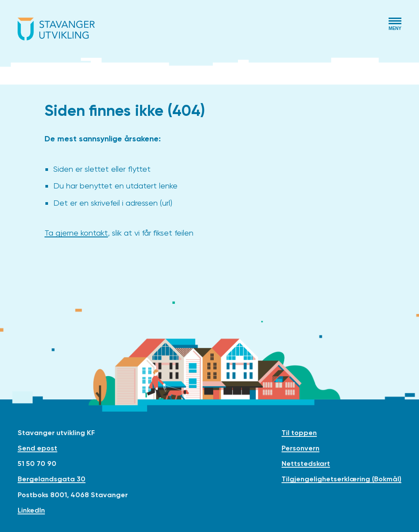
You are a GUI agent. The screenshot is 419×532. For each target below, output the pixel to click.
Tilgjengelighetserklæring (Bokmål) (341, 479)
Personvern (300, 448)
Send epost (37, 448)
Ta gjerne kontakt (76, 233)
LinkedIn (31, 510)
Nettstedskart (306, 464)
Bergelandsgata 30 (52, 479)
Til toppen (299, 433)
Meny (395, 28)
